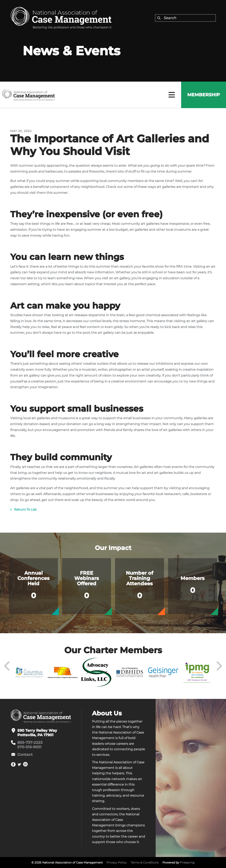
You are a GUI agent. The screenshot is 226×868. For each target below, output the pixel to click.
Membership (204, 95)
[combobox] (185, 18)
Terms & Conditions (145, 862)
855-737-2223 (30, 743)
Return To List (25, 509)
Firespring (187, 862)
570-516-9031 (29, 747)
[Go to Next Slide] (219, 666)
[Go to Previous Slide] (7, 666)
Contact (25, 755)
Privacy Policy (117, 862)
